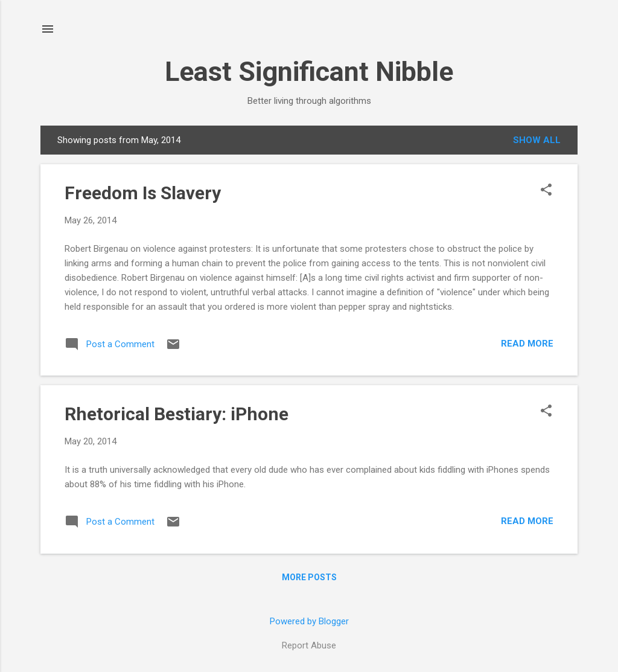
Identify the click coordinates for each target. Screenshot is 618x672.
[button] (546, 191)
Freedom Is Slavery (143, 193)
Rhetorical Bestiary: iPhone (177, 414)
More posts (309, 577)
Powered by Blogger (309, 621)
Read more (527, 344)
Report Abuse (309, 645)
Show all (537, 140)
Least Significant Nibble (309, 72)
